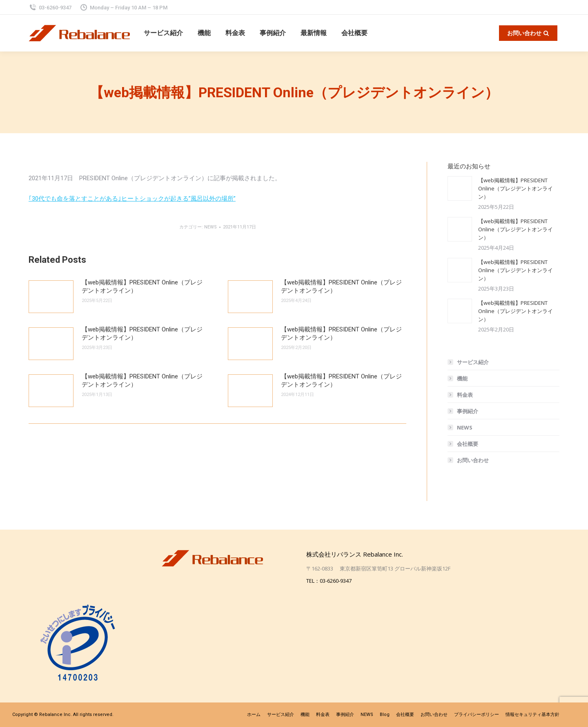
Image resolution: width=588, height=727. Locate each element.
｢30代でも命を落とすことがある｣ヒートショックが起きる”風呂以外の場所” (132, 199)
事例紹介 (468, 411)
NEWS (210, 227)
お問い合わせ (473, 460)
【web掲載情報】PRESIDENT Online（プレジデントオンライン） (142, 286)
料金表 (465, 395)
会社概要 (468, 444)
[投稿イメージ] (51, 297)
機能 (462, 378)
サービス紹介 (473, 362)
